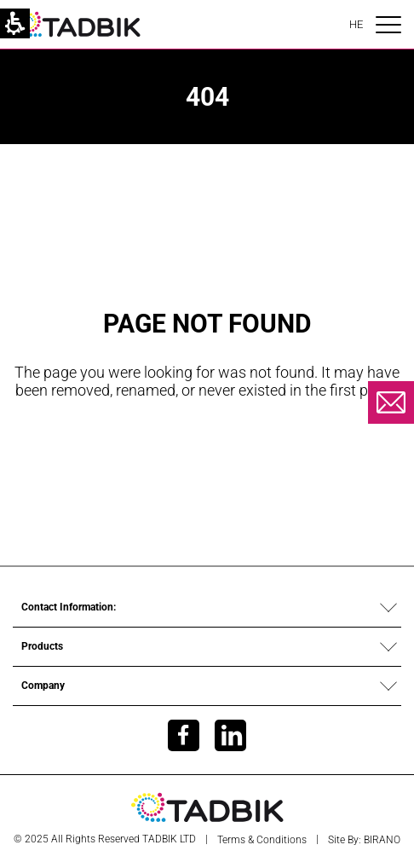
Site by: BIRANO (364, 840)
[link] (77, 24)
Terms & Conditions (262, 840)
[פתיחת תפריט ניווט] (388, 25)
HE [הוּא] (356, 24)
